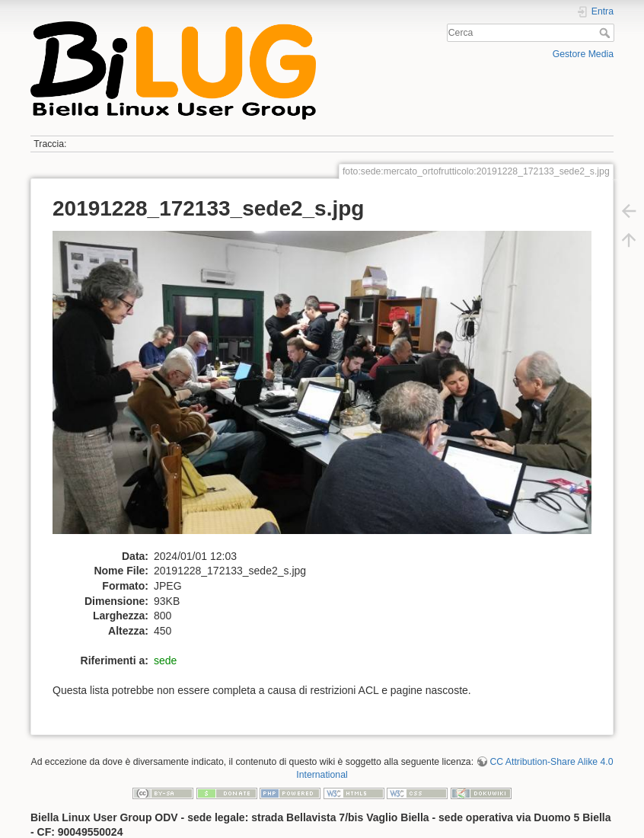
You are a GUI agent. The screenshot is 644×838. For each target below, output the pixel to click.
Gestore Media (583, 54)
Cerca (606, 33)
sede (165, 660)
